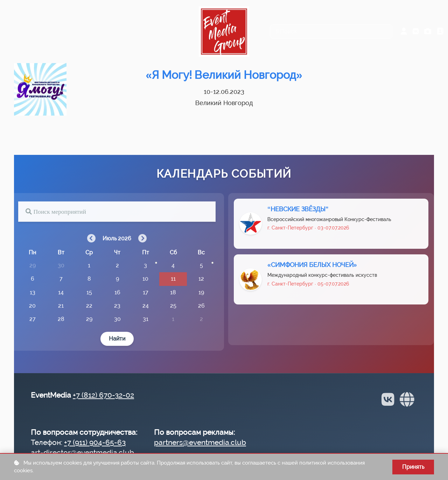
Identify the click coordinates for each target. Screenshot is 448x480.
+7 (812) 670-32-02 (103, 395)
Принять (413, 467)
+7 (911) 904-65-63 (95, 442)
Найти (117, 339)
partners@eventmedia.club (200, 442)
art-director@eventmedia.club (82, 452)
